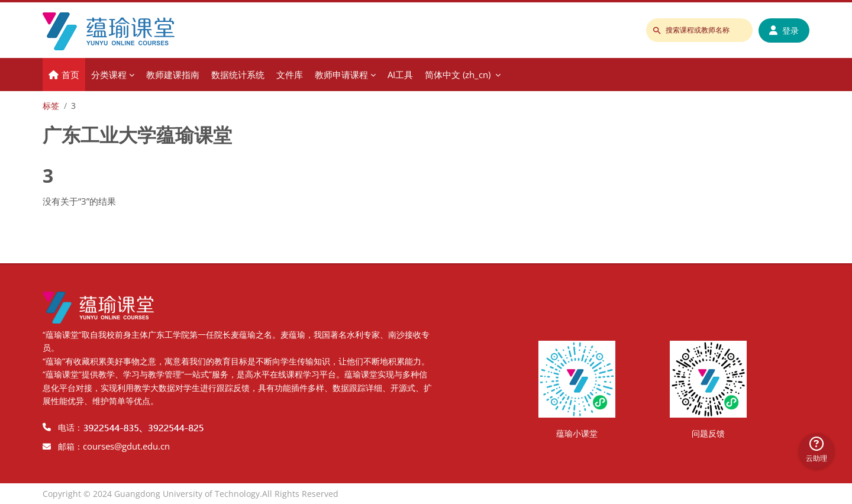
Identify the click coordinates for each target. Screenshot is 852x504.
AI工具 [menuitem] (400, 75)
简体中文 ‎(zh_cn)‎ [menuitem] (458, 75)
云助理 (816, 450)
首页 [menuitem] (70, 75)
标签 (51, 106)
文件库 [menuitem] (290, 75)
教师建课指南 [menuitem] (173, 75)
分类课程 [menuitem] (109, 75)
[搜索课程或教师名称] (699, 30)
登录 (784, 30)
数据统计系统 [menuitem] (238, 75)
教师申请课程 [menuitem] (341, 75)
